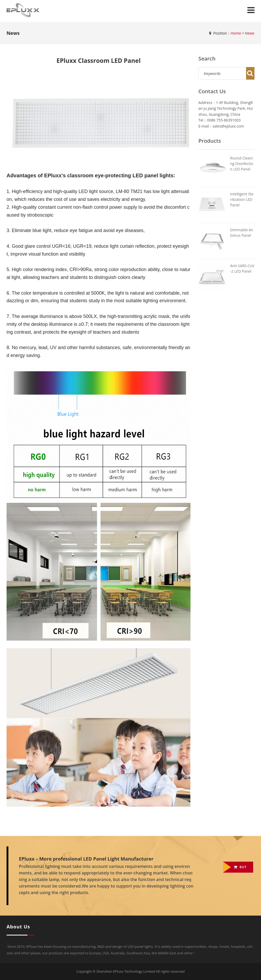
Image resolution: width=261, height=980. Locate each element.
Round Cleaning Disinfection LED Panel (242, 164)
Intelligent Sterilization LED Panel (242, 199)
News (250, 33)
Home (236, 33)
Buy (240, 867)
